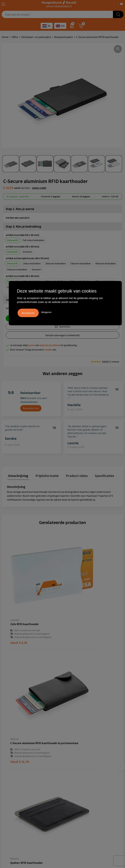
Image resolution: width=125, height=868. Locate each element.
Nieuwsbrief (71, 744)
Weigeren (46, 311)
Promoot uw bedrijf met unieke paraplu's (87, 789)
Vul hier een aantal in (18, 218)
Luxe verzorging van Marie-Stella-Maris (86, 799)
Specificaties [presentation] (96, 475)
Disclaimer (8, 789)
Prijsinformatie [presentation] (43, 475)
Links (67, 739)
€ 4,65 (74, 692)
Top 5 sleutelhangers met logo (81, 784)
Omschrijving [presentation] (17, 475)
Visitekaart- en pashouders (36, 37)
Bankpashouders (64, 37)
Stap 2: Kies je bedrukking (23, 226)
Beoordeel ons (31, 408)
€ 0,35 (19, 607)
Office (15, 37)
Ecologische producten (77, 794)
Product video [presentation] (71, 475)
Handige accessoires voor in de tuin (83, 774)
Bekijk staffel (39, 188)
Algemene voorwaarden (15, 774)
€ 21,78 (75, 607)
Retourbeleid (71, 749)
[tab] (17, 475)
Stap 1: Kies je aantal (20, 209)
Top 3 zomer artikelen (76, 779)
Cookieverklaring (11, 779)
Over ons (69, 724)
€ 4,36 (19, 692)
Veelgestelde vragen (75, 729)
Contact (69, 734)
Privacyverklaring (11, 784)
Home (5, 37)
